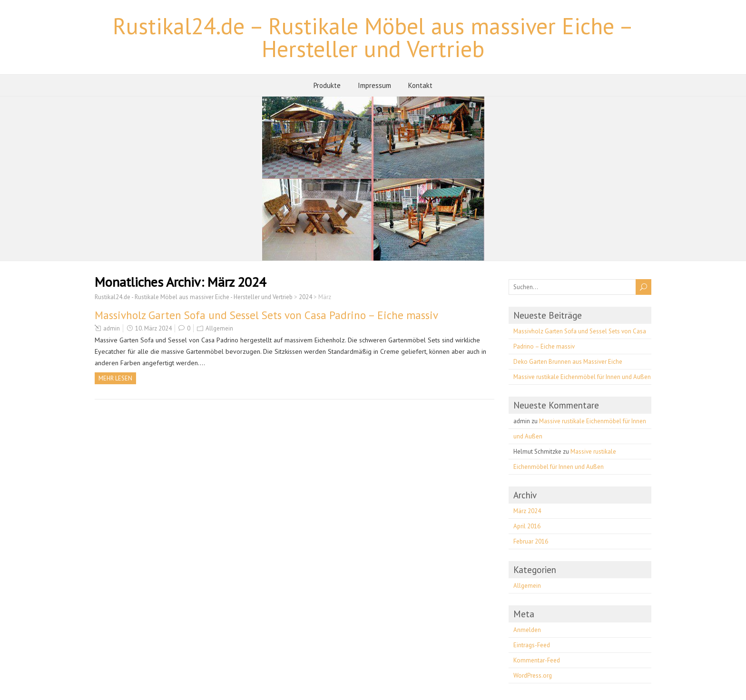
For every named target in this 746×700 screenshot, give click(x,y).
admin (112, 328)
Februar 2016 (531, 541)
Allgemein (219, 328)
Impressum (374, 85)
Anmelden (527, 630)
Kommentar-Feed (537, 660)
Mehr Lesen (115, 378)
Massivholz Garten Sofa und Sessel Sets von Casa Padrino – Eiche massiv (266, 315)
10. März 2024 (153, 328)
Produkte (327, 85)
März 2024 (527, 511)
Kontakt (420, 85)
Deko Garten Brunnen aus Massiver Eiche (568, 362)
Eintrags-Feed (532, 645)
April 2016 (527, 526)
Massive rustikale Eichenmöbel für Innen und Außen (582, 377)
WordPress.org (533, 676)
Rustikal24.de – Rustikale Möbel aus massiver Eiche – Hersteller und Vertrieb (373, 37)
